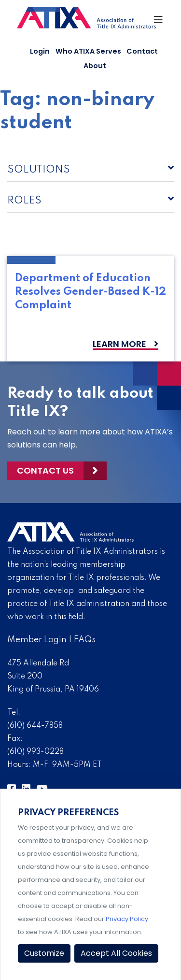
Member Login (37, 640)
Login (40, 51)
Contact (142, 51)
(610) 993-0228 (35, 752)
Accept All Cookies (116, 953)
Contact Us (45, 470)
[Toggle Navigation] (159, 22)
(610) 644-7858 (35, 726)
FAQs (85, 640)
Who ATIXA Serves (88, 51)
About (95, 66)
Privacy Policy (127, 919)
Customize (44, 953)
